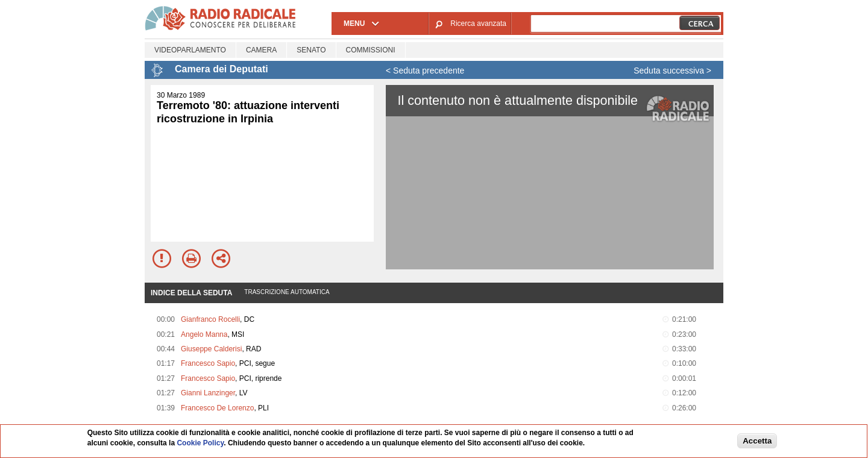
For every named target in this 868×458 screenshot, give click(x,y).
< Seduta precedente (425, 71)
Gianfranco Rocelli (210, 319)
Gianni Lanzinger (208, 393)
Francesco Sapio (208, 363)
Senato (311, 50)
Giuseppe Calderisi (211, 349)
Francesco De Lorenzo (217, 408)
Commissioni (371, 50)
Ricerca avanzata (478, 24)
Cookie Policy (200, 443)
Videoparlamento (190, 50)
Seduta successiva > (672, 71)
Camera (261, 50)
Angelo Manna (204, 334)
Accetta (757, 441)
